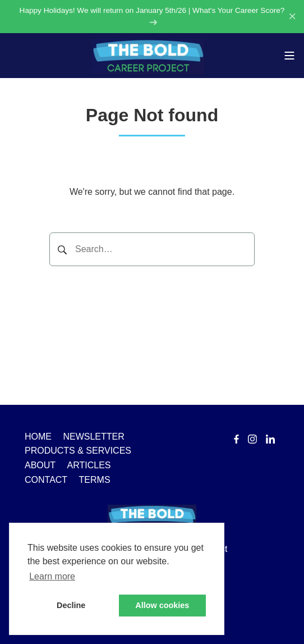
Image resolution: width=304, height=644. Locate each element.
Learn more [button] (52, 576)
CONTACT (46, 480)
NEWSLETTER (93, 437)
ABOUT (40, 465)
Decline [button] (71, 605)
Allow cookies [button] (162, 605)
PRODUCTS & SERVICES (78, 451)
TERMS (95, 480)
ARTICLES (89, 465)
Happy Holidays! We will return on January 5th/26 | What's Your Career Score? (152, 16)
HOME (38, 437)
